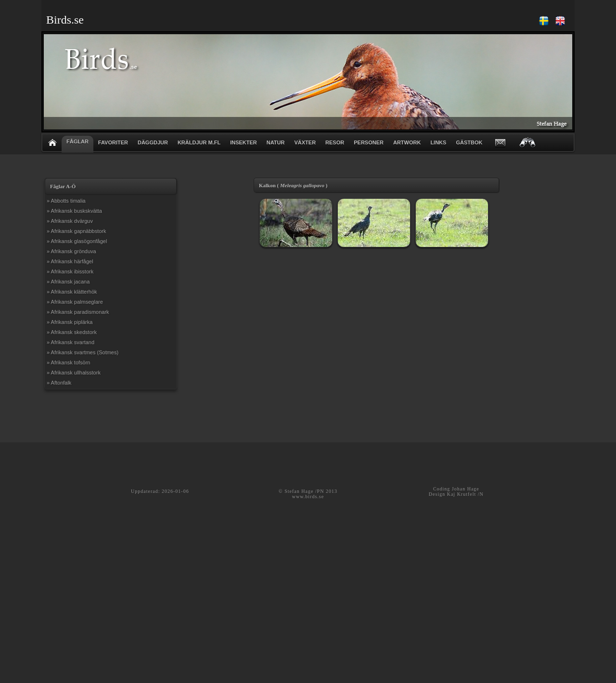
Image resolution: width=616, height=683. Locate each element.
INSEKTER (244, 142)
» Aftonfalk (59, 383)
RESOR (335, 142)
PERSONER (369, 142)
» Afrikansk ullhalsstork (74, 373)
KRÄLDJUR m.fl (199, 142)
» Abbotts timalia (66, 201)
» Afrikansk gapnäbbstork (77, 231)
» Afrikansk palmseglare (75, 302)
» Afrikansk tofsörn (69, 362)
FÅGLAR (77, 142)
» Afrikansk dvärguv (70, 221)
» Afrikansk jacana (68, 282)
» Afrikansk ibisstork (70, 271)
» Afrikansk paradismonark (78, 312)
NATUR (276, 142)
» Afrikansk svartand (71, 342)
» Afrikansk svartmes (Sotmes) (83, 352)
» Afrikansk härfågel (70, 261)
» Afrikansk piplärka (70, 322)
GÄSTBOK (469, 142)
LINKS (438, 142)
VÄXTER (305, 142)
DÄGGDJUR (153, 142)
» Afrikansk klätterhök (72, 292)
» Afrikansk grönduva (71, 251)
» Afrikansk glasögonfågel (77, 241)
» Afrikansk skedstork (72, 332)
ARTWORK (407, 142)
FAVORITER (113, 142)
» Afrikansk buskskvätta (74, 211)
